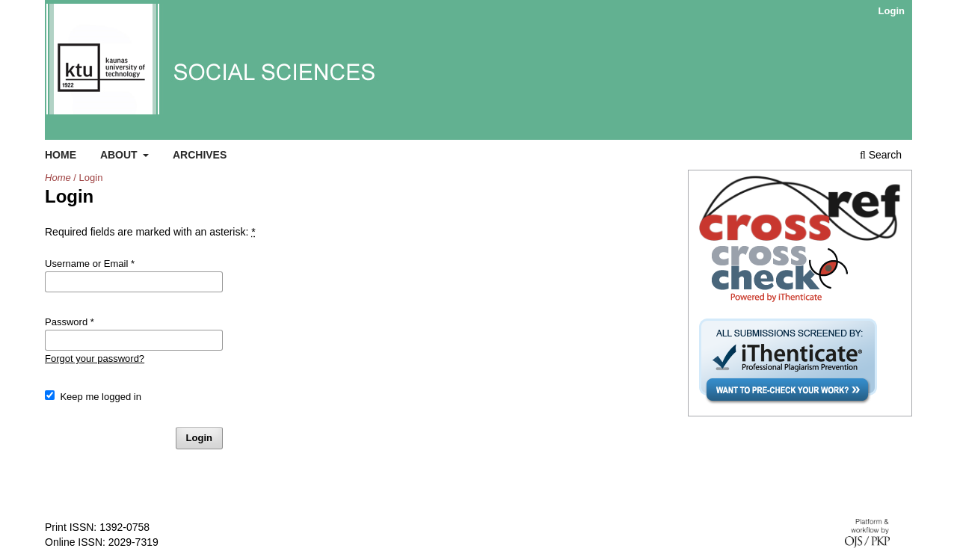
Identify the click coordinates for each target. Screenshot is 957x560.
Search (881, 155)
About (120, 155)
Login (892, 11)
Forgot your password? (95, 359)
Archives (200, 155)
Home (61, 155)
